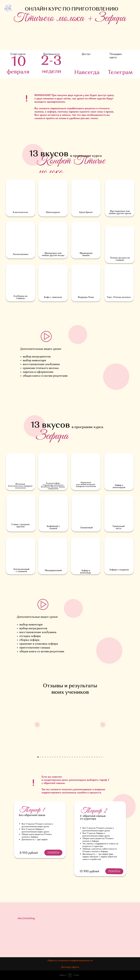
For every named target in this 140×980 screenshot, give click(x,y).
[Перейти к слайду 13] (68, 757)
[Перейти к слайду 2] (40, 757)
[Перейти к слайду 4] (45, 757)
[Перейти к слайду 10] (60, 757)
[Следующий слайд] (103, 725)
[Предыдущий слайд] (37, 725)
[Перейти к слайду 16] (75, 757)
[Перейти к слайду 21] (87, 757)
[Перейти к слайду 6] (50, 757)
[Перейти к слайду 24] (95, 757)
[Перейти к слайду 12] (65, 757)
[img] (120, 916)
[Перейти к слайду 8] (55, 757)
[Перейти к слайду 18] (80, 757)
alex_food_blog (26, 918)
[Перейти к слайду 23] (92, 757)
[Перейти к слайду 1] (38, 757)
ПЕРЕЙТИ (114, 871)
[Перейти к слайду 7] (53, 757)
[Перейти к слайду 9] (58, 757)
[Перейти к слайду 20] (85, 757)
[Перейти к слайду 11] (63, 757)
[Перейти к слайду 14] (70, 757)
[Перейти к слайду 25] (97, 757)
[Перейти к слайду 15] (72, 757)
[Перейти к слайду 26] (100, 757)
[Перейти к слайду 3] (43, 757)
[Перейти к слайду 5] (48, 757)
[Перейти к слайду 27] (102, 757)
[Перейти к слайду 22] (90, 757)
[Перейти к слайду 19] (82, 757)
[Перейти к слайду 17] (77, 757)
